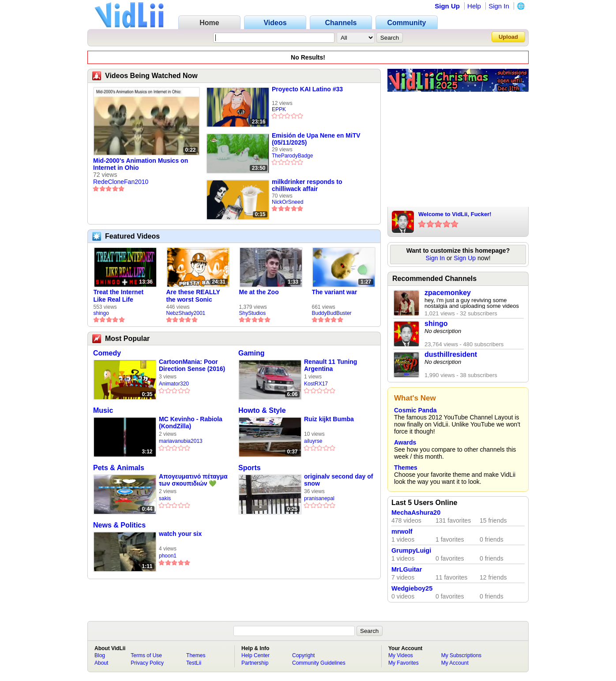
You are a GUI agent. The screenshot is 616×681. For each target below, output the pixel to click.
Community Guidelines (319, 663)
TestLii (194, 663)
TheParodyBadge (292, 156)
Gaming (252, 353)
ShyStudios (253, 313)
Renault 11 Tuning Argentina (331, 365)
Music (103, 410)
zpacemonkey (448, 293)
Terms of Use (146, 655)
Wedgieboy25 (412, 588)
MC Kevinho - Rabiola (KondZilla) (191, 423)
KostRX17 (316, 384)
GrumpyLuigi (411, 550)
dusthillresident (451, 354)
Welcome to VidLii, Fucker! (455, 214)
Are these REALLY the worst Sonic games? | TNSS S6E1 (197, 296)
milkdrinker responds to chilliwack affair (307, 185)
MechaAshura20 (416, 513)
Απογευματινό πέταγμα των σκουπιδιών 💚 (193, 480)
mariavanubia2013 (181, 441)
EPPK (279, 109)
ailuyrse (313, 441)
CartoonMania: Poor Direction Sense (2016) (192, 365)
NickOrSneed (287, 202)
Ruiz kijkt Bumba (329, 419)
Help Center (255, 655)
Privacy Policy (147, 663)
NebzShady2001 (186, 313)
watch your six (180, 534)
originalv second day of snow (338, 480)
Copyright (303, 655)
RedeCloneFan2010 (121, 182)
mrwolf (402, 531)
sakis (165, 498)
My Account (455, 663)
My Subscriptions (461, 655)
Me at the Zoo (259, 292)
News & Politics (119, 525)
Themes (406, 468)
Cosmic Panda (415, 410)
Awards (405, 442)
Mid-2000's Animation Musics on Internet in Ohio (141, 164)
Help (474, 6)
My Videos (401, 655)
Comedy (107, 353)
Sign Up (447, 6)
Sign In (499, 6)
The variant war (335, 292)
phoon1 (168, 556)
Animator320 (174, 384)
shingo (101, 313)
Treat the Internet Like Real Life (119, 296)
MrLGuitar (407, 569)
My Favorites (404, 663)
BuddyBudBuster (332, 313)
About (101, 663)
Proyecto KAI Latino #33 (307, 89)
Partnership (255, 663)
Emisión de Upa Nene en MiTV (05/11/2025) (316, 139)
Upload (508, 37)
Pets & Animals (119, 468)
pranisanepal (319, 498)
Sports (250, 468)
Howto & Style (262, 410)
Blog (100, 655)
